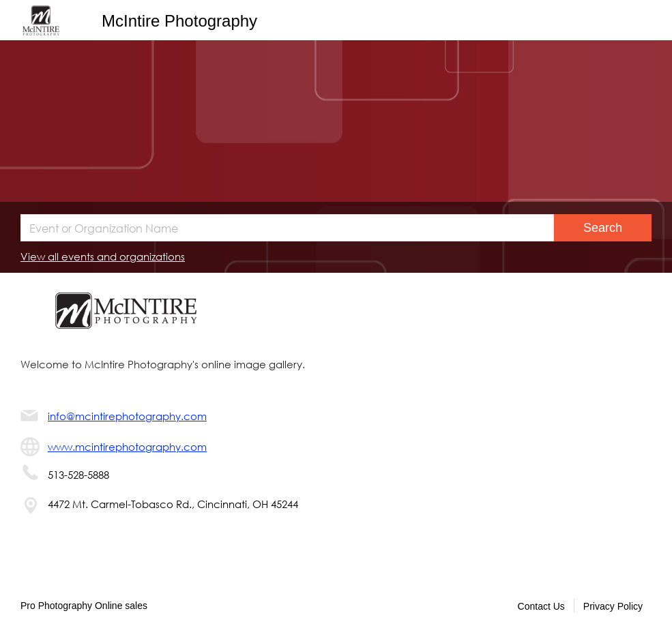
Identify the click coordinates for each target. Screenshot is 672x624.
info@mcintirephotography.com (127, 416)
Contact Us (541, 606)
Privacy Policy (613, 606)
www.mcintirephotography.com (127, 447)
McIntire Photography (179, 21)
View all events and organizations (103, 256)
